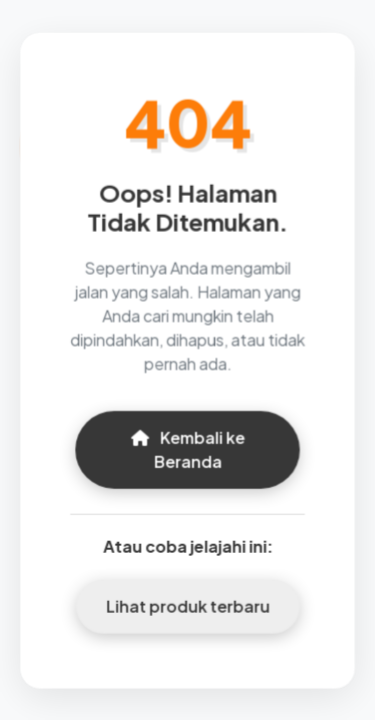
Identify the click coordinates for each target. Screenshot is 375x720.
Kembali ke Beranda (187, 448)
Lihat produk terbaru (187, 604)
